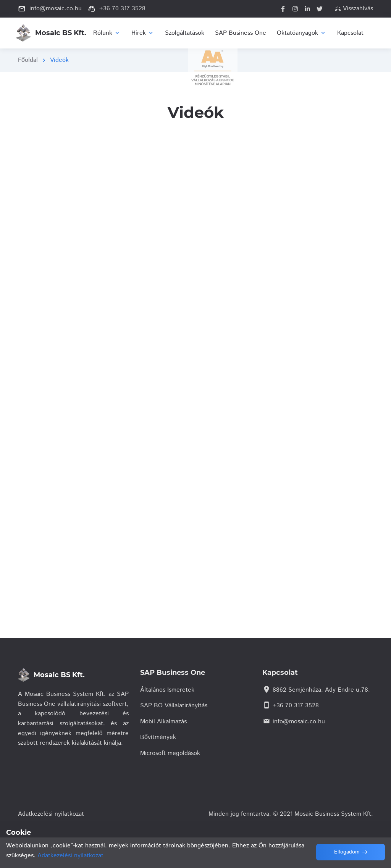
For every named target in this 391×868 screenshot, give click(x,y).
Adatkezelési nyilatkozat (51, 814)
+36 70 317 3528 (296, 706)
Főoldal (28, 60)
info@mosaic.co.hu (299, 722)
